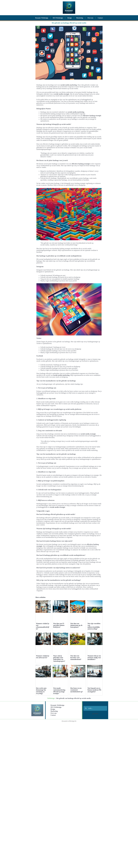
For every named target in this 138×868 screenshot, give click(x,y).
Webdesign (51, 747)
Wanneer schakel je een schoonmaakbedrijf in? (43, 626)
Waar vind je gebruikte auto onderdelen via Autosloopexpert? (59, 658)
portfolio (95, 762)
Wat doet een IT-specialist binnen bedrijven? (59, 625)
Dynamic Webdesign (42, 18)
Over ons (90, 18)
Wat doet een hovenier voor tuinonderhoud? (76, 658)
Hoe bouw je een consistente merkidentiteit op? (77, 738)
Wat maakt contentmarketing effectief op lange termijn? (59, 739)
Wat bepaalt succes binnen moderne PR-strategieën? (95, 738)
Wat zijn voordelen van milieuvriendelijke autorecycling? (94, 626)
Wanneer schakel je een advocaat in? (43, 657)
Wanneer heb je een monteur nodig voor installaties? (94, 658)
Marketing (80, 18)
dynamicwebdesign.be (69, 769)
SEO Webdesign (58, 18)
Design (70, 18)
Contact (100, 18)
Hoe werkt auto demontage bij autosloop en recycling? (41, 691)
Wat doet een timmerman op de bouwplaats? (76, 625)
